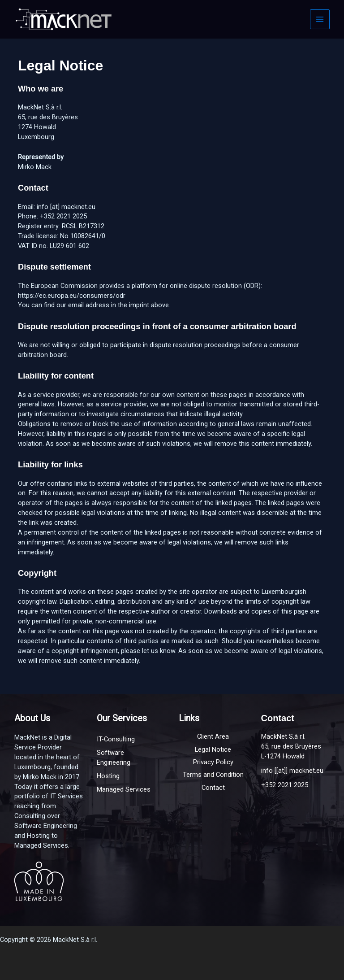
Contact (213, 788)
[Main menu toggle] (320, 19)
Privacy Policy (213, 762)
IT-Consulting (116, 739)
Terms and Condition (213, 775)
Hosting (108, 776)
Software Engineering (114, 758)
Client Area (213, 736)
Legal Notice (213, 749)
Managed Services (124, 789)
